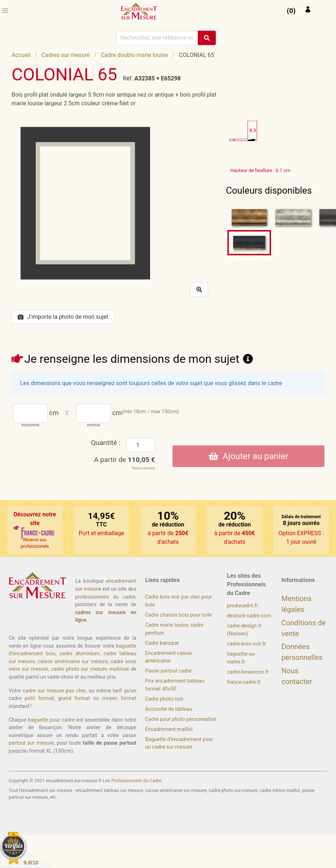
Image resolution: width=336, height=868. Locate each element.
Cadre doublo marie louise (134, 55)
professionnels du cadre (105, 597)
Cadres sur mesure (66, 55)
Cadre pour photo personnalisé (180, 719)
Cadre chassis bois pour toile (178, 615)
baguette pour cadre (51, 720)
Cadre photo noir (164, 699)
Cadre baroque (162, 643)
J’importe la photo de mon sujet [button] (63, 317)
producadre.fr (243, 606)
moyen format (119, 698)
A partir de (125, 460)
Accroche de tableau (169, 709)
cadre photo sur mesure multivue (90, 669)
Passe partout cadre (168, 671)
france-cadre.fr (244, 682)
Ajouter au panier (248, 456)
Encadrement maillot (169, 729)
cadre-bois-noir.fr (246, 644)
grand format (74, 698)
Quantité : (106, 443)
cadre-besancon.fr (248, 672)
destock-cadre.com (249, 616)
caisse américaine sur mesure (73, 662)
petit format (40, 698)
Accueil (21, 55)
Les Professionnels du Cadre (132, 781)
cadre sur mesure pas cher (54, 691)
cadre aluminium (80, 654)
